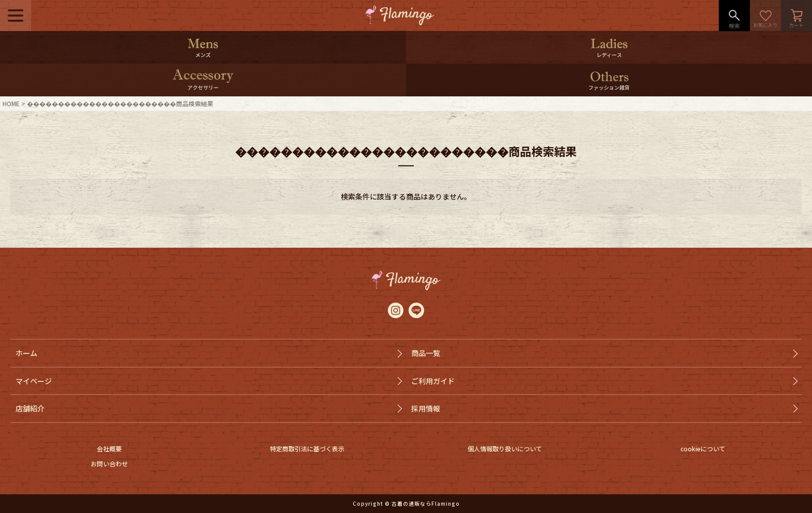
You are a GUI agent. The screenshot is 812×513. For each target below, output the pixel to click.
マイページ (34, 381)
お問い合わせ (109, 464)
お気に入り (765, 16)
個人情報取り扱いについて (505, 448)
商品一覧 (426, 353)
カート (796, 16)
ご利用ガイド (433, 381)
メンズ (203, 55)
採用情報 (426, 408)
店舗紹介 (30, 408)
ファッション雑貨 (609, 87)
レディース (609, 55)
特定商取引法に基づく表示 (307, 448)
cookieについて (703, 448)
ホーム (26, 353)
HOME (11, 103)
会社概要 (109, 448)
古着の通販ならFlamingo (426, 503)
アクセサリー (203, 87)
